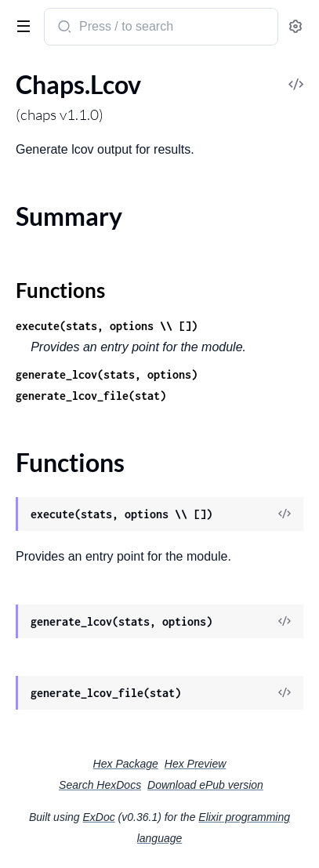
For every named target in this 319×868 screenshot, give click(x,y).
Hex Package (126, 764)
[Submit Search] (63, 28)
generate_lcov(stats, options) (107, 374)
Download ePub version (205, 785)
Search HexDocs (100, 785)
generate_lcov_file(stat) (91, 396)
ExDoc (98, 817)
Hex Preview (196, 764)
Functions (60, 290)
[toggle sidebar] (20, 25)
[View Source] (285, 515)
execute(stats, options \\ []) (107, 326)
